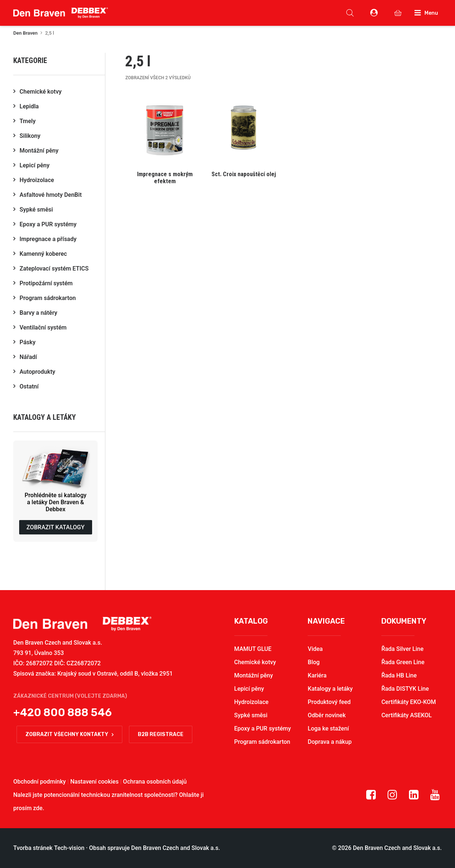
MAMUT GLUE (253, 649)
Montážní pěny (254, 675)
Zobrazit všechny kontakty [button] (69, 734)
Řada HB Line (399, 675)
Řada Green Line (403, 662)
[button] (165, 139)
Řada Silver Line (402, 649)
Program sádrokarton (262, 742)
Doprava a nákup (330, 742)
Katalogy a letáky (330, 689)
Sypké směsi (251, 715)
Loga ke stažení (328, 728)
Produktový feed (329, 702)
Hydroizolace (251, 702)
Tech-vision (69, 848)
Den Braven (25, 33)
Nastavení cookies (94, 782)
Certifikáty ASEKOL (407, 715)
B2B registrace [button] (161, 734)
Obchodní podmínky (40, 782)
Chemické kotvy (255, 662)
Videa (315, 649)
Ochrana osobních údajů (155, 782)
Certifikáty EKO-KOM (409, 702)
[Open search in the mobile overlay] (350, 13)
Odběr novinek (327, 715)
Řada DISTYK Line (405, 689)
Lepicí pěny (249, 689)
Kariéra (317, 675)
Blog (314, 662)
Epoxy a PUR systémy (263, 728)
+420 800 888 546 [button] (62, 712)
